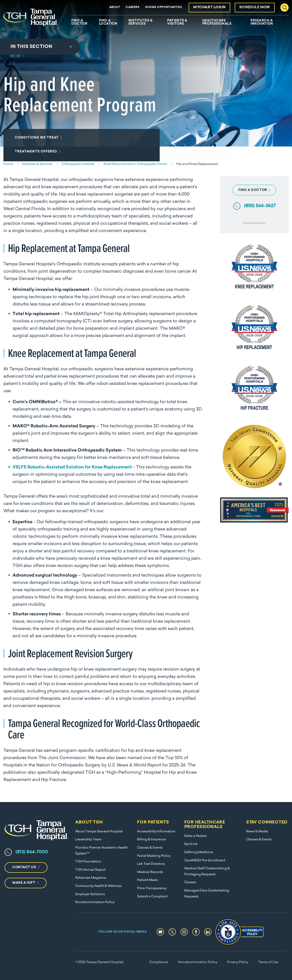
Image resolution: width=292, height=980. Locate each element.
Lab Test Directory (151, 864)
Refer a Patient (196, 836)
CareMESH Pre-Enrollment (205, 861)
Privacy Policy (238, 962)
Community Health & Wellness (99, 886)
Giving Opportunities (163, 7)
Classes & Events (150, 848)
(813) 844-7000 (32, 852)
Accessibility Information (156, 832)
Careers (133, 7)
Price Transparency (152, 888)
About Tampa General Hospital (99, 832)
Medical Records (150, 872)
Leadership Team (88, 840)
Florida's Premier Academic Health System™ (102, 851)
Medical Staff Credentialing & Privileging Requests (207, 872)
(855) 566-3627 (260, 206)
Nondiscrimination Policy (95, 902)
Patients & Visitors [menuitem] (177, 22)
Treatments (37, 157)
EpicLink (191, 844)
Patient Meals (148, 880)
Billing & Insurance (151, 840)
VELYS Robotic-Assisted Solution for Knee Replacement (72, 467)
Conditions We (38, 143)
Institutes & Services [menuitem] (141, 22)
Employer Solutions (90, 894)
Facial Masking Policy (154, 856)
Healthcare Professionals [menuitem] (217, 22)
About (115, 7)
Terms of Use (268, 962)
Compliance (159, 962)
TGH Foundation (88, 862)
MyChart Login (209, 7)
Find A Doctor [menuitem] (79, 22)
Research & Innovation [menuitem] (262, 22)
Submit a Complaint (152, 897)
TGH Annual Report (90, 870)
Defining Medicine (199, 852)
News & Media (257, 832)
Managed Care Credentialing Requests (207, 894)
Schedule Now (255, 7)
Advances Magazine (91, 878)
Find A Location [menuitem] (108, 22)
